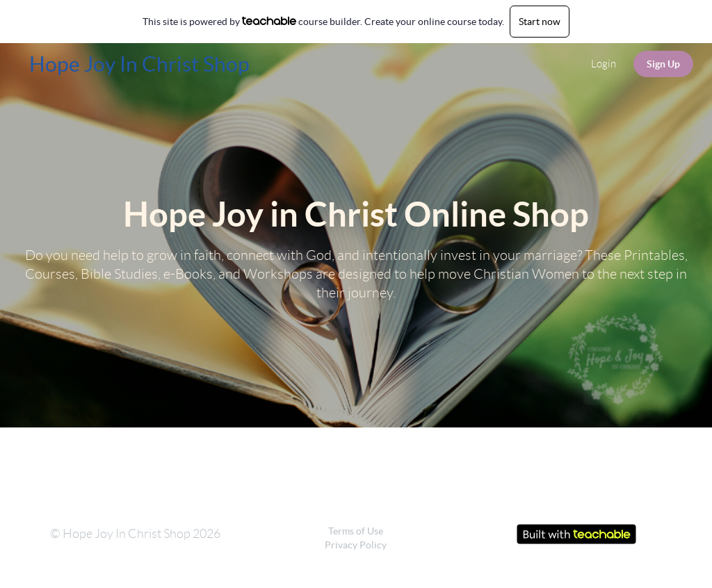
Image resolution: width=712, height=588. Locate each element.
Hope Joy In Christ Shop (139, 64)
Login (604, 64)
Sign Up (663, 64)
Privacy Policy (356, 545)
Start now (540, 22)
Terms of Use (356, 531)
